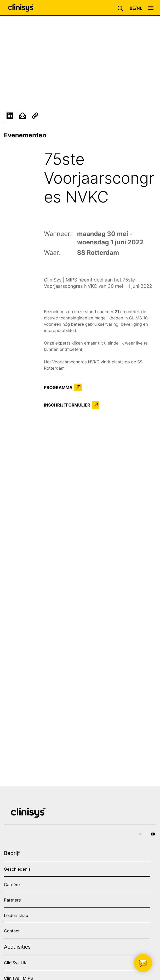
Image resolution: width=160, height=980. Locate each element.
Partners (12, 900)
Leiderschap (16, 915)
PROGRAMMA (58, 387)
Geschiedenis (17, 869)
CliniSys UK (15, 963)
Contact (12, 931)
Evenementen (25, 135)
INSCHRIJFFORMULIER (67, 405)
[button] (122, 8)
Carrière (12, 885)
